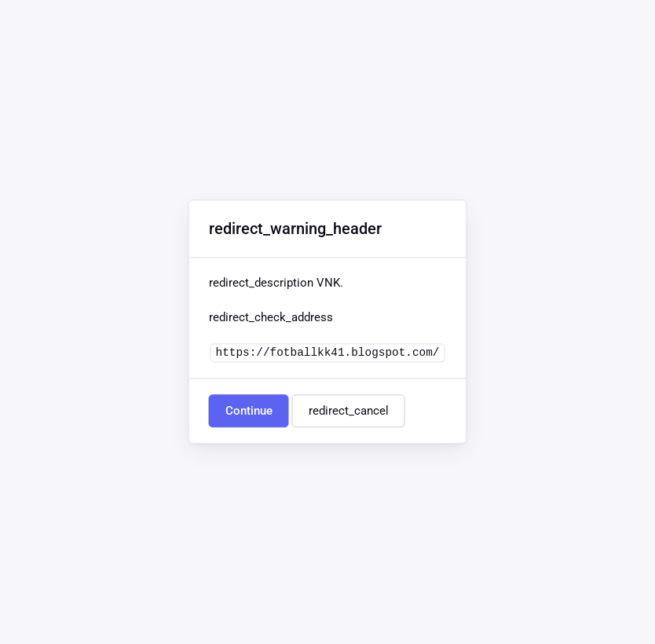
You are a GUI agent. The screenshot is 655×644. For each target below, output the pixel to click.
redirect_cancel (349, 412)
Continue (249, 412)
